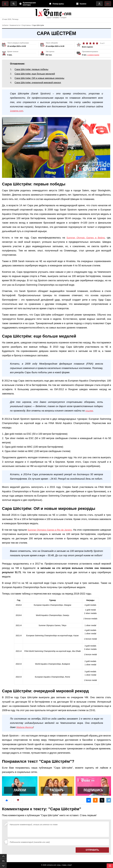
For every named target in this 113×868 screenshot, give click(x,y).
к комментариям (93, 56)
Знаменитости (15, 27)
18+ (108, 4)
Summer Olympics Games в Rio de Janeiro (56, 533)
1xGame (5, 27)
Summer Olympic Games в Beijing (85, 241)
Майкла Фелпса (25, 731)
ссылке (89, 414)
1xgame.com (17, 114)
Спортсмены (26, 27)
